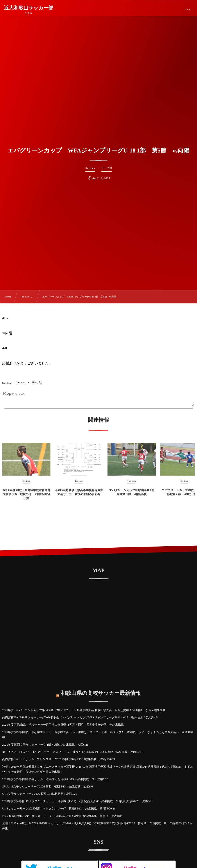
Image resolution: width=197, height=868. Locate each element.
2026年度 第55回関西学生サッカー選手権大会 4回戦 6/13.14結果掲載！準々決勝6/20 (55, 779)
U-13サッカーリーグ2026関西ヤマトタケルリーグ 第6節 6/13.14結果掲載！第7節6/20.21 (59, 808)
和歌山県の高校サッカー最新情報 (101, 690)
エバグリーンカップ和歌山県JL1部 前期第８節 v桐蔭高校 (132, 495)
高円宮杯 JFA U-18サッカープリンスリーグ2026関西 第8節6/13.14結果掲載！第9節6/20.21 (59, 759)
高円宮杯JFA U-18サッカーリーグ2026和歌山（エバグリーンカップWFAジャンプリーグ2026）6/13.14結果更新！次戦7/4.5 (80, 717)
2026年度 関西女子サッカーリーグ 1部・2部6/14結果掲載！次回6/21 (45, 745)
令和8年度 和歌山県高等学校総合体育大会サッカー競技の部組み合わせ (79, 495)
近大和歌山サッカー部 (29, 8)
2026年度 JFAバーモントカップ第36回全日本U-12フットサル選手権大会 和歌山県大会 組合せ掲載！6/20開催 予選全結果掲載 (84, 710)
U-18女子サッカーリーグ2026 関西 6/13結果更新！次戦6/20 (40, 794)
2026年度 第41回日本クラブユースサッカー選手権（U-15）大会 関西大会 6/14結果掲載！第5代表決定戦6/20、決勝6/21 (78, 801)
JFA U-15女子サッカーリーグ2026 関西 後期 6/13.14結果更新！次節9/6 (47, 786)
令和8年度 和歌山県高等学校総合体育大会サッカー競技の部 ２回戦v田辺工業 (26, 497)
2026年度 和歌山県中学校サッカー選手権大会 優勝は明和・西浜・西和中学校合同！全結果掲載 (63, 725)
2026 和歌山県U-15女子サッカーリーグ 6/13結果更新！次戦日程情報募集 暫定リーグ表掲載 (64, 816)
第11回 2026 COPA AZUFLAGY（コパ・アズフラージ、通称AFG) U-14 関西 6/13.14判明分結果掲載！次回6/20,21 (73, 752)
